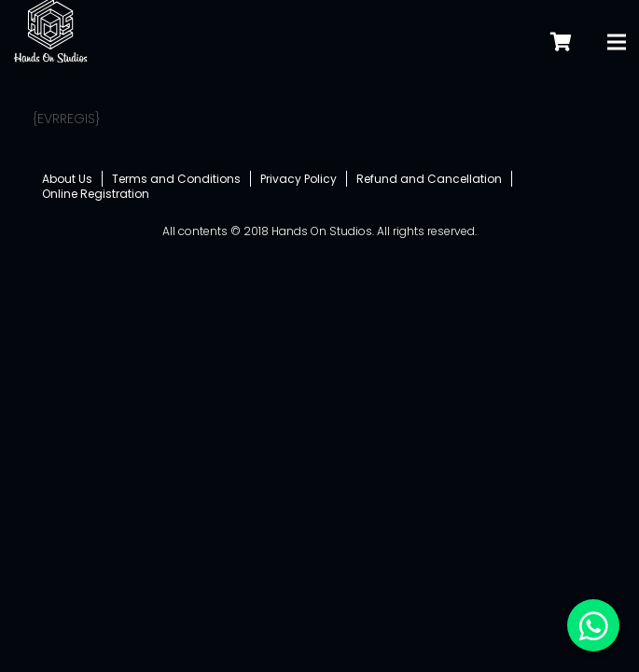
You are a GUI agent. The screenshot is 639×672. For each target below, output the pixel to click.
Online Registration (96, 194)
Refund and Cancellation (429, 179)
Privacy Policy (299, 179)
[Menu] (617, 33)
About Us (67, 179)
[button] (593, 625)
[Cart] (561, 32)
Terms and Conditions (176, 179)
